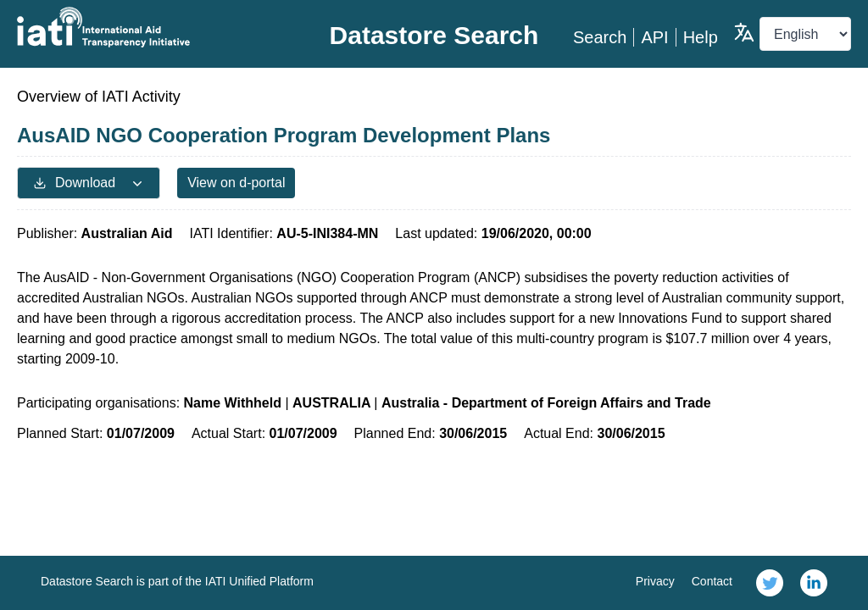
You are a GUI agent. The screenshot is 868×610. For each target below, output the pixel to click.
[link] (770, 583)
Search (600, 37)
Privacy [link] (655, 581)
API (654, 37)
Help (701, 37)
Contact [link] (712, 581)
